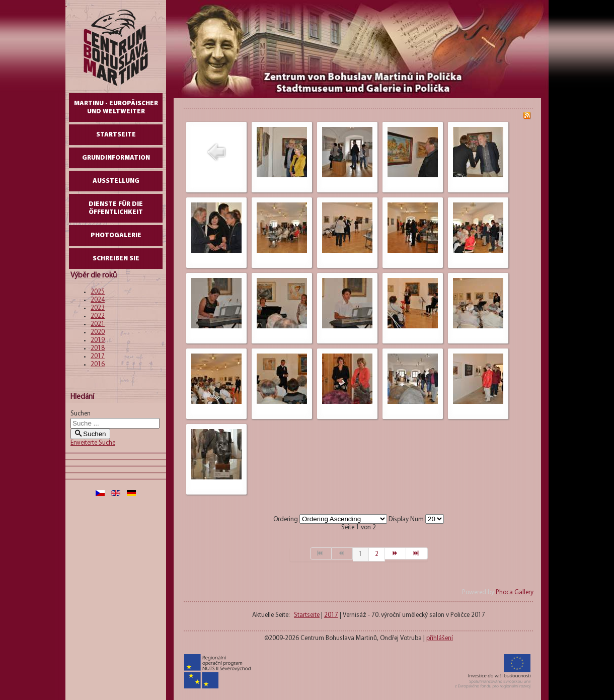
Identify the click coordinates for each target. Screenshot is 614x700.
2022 (98, 316)
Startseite (116, 135)
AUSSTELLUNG (116, 181)
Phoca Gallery (515, 592)
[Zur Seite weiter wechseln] (396, 553)
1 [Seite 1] (361, 554)
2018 (98, 348)
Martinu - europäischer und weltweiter (116, 108)
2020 (98, 332)
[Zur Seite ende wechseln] (417, 553)
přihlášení (440, 638)
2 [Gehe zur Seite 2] (377, 554)
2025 (98, 292)
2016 (98, 364)
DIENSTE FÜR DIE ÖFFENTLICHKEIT (116, 208)
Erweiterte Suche (93, 443)
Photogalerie (116, 235)
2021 (98, 324)
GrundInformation (116, 158)
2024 (98, 300)
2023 (98, 308)
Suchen (81, 414)
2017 (98, 356)
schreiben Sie (116, 259)
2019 (98, 340)
